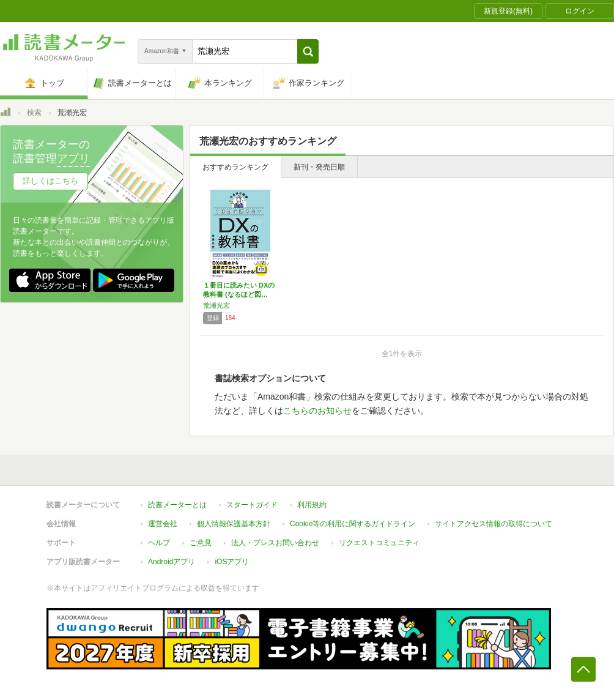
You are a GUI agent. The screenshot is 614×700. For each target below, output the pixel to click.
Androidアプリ (172, 562)
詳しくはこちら (50, 181)
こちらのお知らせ (317, 411)
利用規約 (312, 505)
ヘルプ (159, 543)
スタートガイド (252, 505)
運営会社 (163, 524)
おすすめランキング (235, 167)
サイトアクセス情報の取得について (494, 524)
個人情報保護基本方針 (234, 524)
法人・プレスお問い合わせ (275, 543)
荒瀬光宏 (216, 305)
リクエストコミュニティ (379, 543)
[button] (308, 51)
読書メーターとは (177, 505)
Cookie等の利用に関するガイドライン (353, 524)
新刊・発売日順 (319, 167)
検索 (34, 113)
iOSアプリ (232, 562)
